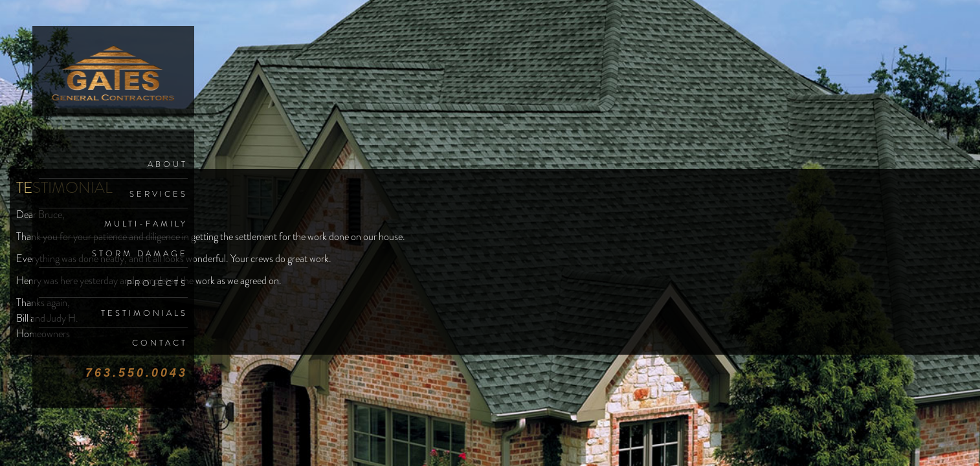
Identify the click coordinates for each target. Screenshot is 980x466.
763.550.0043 (137, 373)
